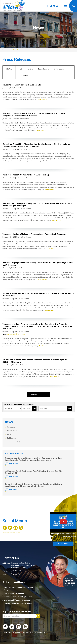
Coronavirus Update (15, 442)
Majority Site (42, 632)
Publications (59, 69)
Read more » (42, 99)
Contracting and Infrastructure (16, 334)
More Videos (63, 544)
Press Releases (44, 69)
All (21, 69)
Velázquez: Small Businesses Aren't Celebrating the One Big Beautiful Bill (34, 472)
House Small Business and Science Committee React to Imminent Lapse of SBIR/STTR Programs (35, 361)
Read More (9, 466)
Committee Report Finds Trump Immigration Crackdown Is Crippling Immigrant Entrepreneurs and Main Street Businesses (37, 145)
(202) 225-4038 (16, 571)
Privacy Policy (29, 632)
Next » (45, 395)
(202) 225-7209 (16, 574)
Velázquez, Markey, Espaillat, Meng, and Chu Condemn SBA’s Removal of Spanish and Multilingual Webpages (37, 204)
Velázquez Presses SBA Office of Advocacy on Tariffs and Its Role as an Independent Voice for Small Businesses (34, 114)
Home (5, 50)
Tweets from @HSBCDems (11, 533)
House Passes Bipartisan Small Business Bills (22, 85)
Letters (30, 69)
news (10, 50)
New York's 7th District (12, 632)
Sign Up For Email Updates (17, 612)
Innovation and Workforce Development (17, 600)
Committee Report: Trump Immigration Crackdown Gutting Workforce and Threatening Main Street (33, 485)
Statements (24, 75)
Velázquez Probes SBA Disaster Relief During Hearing (26, 175)
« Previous (33, 395)
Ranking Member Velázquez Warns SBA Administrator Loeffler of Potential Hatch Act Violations (38, 294)
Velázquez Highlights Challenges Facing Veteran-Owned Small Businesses (34, 234)
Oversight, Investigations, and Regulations (18, 603)
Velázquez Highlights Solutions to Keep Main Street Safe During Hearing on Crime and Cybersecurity (38, 264)
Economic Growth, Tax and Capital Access (18, 597)
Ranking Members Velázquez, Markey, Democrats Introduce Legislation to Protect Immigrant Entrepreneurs (33, 459)
